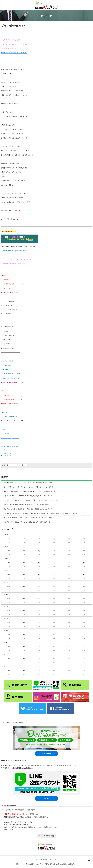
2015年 (6, 666)
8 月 (69, 551)
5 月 (24, 543)
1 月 (84, 543)
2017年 (6, 642)
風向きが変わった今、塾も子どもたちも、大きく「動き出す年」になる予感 (28, 487)
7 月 (84, 551)
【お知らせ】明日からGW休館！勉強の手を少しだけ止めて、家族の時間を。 (29, 496)
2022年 (6, 583)
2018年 (6, 631)
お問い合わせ (46, 754)
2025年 (6, 547)
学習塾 (5, 477)
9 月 (54, 551)
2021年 (6, 595)
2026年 (6, 535)
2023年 (6, 571)
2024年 (6, 559)
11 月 (24, 551)
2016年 (6, 654)
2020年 (6, 607)
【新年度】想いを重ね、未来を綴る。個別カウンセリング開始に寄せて (27, 522)
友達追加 (46, 798)
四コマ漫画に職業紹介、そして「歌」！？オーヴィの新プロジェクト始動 (28, 518)
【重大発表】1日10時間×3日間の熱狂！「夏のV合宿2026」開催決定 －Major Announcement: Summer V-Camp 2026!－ (42, 513)
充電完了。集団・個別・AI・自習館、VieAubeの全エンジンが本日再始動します (30, 491)
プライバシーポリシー (42, 859)
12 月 (9, 551)
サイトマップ (53, 859)
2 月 (69, 543)
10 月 (39, 551)
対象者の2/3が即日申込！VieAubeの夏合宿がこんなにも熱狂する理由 (26, 505)
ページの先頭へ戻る (48, 836)
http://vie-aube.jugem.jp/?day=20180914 (14, 53)
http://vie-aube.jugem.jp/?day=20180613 (17, 251)
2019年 (6, 619)
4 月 (39, 543)
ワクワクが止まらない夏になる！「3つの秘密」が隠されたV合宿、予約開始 (29, 509)
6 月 (9, 555)
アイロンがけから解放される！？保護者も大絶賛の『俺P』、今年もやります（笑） (31, 500)
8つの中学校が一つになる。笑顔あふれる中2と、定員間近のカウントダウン (28, 483)
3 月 (54, 543)
